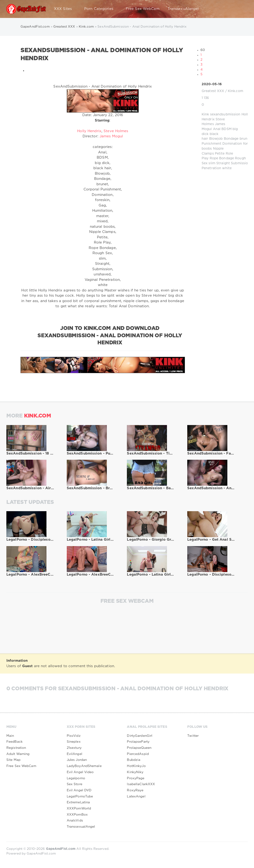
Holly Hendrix (89, 131)
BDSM (226, 129)
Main (10, 736)
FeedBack (15, 742)
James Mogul (111, 136)
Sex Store (75, 784)
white (227, 168)
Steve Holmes (116, 131)
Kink (205, 114)
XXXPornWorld (79, 809)
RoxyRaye (135, 790)
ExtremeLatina (78, 802)
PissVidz (74, 736)
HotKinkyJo (136, 766)
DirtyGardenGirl (140, 736)
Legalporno (76, 778)
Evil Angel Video (80, 772)
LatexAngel (136, 796)
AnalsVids (75, 821)
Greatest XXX (213, 91)
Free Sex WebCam (143, 9)
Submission (240, 163)
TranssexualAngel (81, 827)
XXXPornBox (77, 815)
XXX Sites (65, 9)
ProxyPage (136, 778)
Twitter (193, 736)
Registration (16, 748)
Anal (217, 129)
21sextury (74, 748)
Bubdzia (134, 760)
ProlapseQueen (139, 748)
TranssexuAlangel (183, 9)
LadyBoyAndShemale (84, 766)
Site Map (13, 760)
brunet (245, 139)
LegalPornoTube (80, 796)
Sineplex (74, 742)
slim (212, 163)
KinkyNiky (135, 772)
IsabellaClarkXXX (141, 784)
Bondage (231, 139)
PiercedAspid (138, 754)
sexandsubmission (225, 114)
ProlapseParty (138, 742)
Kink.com (235, 91)
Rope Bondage (222, 158)
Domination (232, 144)
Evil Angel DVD (79, 790)
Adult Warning (18, 754)
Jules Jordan (77, 760)
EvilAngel (75, 754)
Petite (220, 154)
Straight (223, 163)
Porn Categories (101, 9)
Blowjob (216, 139)
